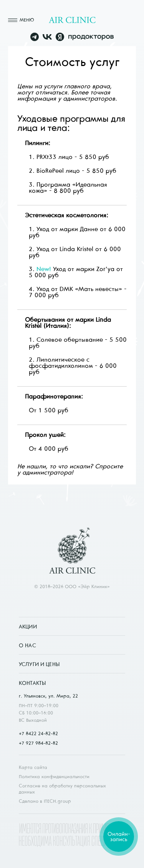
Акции (28, 627)
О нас (27, 645)
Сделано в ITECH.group (45, 801)
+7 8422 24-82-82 (38, 733)
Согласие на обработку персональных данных (62, 789)
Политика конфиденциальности (54, 776)
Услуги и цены (39, 664)
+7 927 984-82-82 (38, 743)
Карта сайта (33, 767)
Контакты (32, 683)
